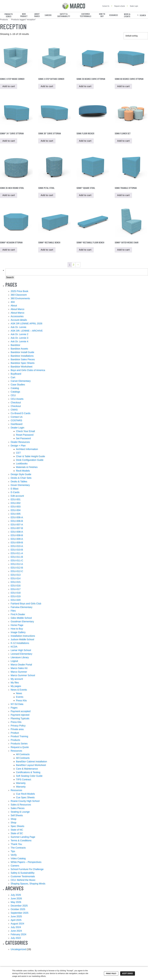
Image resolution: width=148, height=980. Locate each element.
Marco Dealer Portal (21, 665)
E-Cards (15, 493)
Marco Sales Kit (19, 669)
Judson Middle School (22, 640)
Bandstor (15, 346)
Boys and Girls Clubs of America (28, 371)
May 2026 (16, 903)
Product (15, 734)
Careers (48, 15)
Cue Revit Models (25, 795)
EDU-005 (16, 515)
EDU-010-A (17, 547)
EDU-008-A (17, 533)
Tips (13, 852)
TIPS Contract (23, 780)
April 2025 (16, 921)
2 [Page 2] (73, 266)
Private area (17, 730)
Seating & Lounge (20, 813)
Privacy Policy (18, 726)
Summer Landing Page (23, 838)
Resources (114, 15)
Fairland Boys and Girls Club (26, 604)
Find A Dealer (18, 615)
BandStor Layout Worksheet (31, 766)
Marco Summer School (23, 676)
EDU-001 (16, 500)
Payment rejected (20, 716)
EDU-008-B (17, 536)
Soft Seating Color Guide (29, 777)
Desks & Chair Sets (21, 479)
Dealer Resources (20, 443)
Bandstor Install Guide (22, 353)
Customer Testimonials (86, 15)
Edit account (17, 497)
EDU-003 (16, 507)
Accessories (17, 317)
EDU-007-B (17, 529)
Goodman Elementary (22, 622)
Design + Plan (18, 446)
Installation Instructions (23, 637)
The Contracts (18, 848)
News (19, 694)
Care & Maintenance (27, 770)
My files (15, 683)
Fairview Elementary (21, 608)
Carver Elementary (21, 382)
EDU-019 (16, 597)
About (14, 306)
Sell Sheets (17, 816)
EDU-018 (16, 594)
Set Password (23, 439)
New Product (24, 15)
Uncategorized (18, 950)
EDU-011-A (17, 554)
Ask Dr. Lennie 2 (19, 335)
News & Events (127, 15)
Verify (14, 856)
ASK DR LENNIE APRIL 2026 (26, 324)
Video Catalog (18, 859)
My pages (16, 687)
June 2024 (16, 932)
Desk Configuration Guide (30, 461)
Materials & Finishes (27, 468)
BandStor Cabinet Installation (31, 762)
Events (20, 698)
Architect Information (27, 450)
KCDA (14, 647)
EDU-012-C (17, 572)
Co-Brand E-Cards (20, 414)
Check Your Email (25, 432)
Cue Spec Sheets (25, 798)
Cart (13, 378)
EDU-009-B (17, 543)
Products (15, 741)
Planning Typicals (20, 719)
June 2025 (16, 917)
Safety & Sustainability (64, 15)
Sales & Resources (21, 805)
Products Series (9, 15)
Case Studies (18, 385)
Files (13, 612)
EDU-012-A (17, 565)
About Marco (37, 15)
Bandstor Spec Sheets (23, 364)
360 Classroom (19, 296)
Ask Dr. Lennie (18, 328)
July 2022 (16, 939)
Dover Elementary (20, 486)
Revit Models (23, 472)
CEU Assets (17, 400)
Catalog (15, 389)
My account (17, 680)
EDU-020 (16, 601)
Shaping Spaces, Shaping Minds (28, 884)
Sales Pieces (18, 809)
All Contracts (23, 755)
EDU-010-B (17, 551)
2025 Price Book (19, 292)
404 (13, 303)
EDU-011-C (17, 561)
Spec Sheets (17, 827)
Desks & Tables (19, 482)
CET (18, 454)
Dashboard (17, 425)
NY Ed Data (17, 705)
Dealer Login (134, 6)
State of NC (17, 831)
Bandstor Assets (19, 349)
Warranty (21, 784)
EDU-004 (16, 511)
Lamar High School (21, 651)
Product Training (19, 737)
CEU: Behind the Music (23, 881)
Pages (14, 708)
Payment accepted (21, 712)
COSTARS (16, 421)
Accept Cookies (128, 973)
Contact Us (106, 6)
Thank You (16, 845)
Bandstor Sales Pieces (23, 360)
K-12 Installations (20, 644)
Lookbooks (22, 464)
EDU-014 (16, 579)
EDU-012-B (17, 568)
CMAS (14, 410)
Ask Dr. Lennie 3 (19, 339)
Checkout (16, 403)
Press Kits (21, 701)
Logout (14, 662)
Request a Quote (120, 6)
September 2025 (19, 914)
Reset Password (25, 436)
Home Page (17, 626)
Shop (13, 820)
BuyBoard (16, 375)
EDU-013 (16, 576)
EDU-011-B (17, 558)
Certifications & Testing (28, 773)
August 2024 (17, 924)
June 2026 (16, 899)
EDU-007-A (17, 525)
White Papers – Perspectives (26, 863)
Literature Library (20, 658)
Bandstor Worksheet (21, 367)
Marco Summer (19, 673)
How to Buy (102, 15)
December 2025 (19, 906)
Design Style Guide (21, 475)
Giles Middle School (21, 619)
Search (143, 15)
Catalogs (15, 393)
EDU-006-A (17, 518)
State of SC (17, 834)
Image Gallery (18, 633)
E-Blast (15, 489)
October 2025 (18, 910)
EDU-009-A (17, 540)
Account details (19, 321)
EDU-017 (16, 590)
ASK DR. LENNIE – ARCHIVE (27, 331)
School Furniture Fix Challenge (27, 870)
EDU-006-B (17, 522)
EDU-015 (16, 583)
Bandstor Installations (22, 357)
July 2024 (16, 928)
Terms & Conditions (21, 841)
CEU (13, 396)
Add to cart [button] (9, 196)
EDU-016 (16, 586)
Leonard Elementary (21, 655)
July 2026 (16, 896)
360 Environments (20, 299)
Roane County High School (25, 802)
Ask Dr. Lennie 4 (19, 342)
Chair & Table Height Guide (30, 457)
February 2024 (18, 935)
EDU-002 (16, 504)
